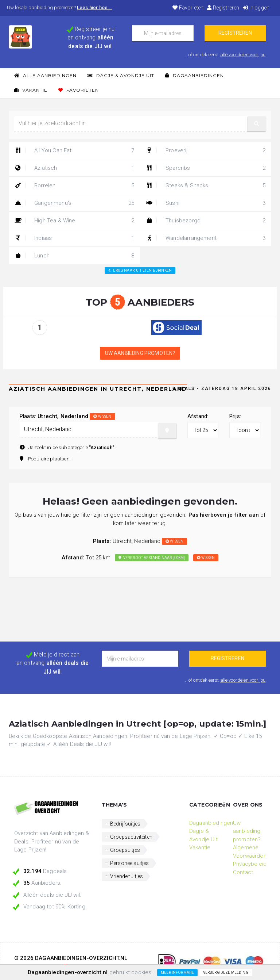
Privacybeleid (250, 864)
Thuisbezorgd (206, 221)
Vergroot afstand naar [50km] (152, 558)
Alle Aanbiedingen (45, 75)
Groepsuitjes (125, 850)
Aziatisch (74, 168)
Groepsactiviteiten (131, 837)
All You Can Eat (74, 150)
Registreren (223, 8)
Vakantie (31, 90)
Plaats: (67, 416)
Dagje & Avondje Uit (121, 75)
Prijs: (235, 416)
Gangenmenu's (74, 203)
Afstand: (198, 416)
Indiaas (74, 238)
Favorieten (188, 8)
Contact (243, 872)
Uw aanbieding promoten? (140, 353)
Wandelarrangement (206, 238)
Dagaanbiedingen (195, 75)
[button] (257, 124)
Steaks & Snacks (206, 185)
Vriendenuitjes (127, 876)
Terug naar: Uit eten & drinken (140, 270)
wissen (102, 416)
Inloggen (256, 8)
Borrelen (74, 185)
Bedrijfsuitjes (125, 824)
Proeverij (206, 150)
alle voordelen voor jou (243, 55)
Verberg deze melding (226, 973)
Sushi (206, 203)
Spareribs (206, 168)
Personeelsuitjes (130, 863)
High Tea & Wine (74, 221)
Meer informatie (177, 973)
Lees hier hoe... (95, 7)
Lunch (74, 256)
